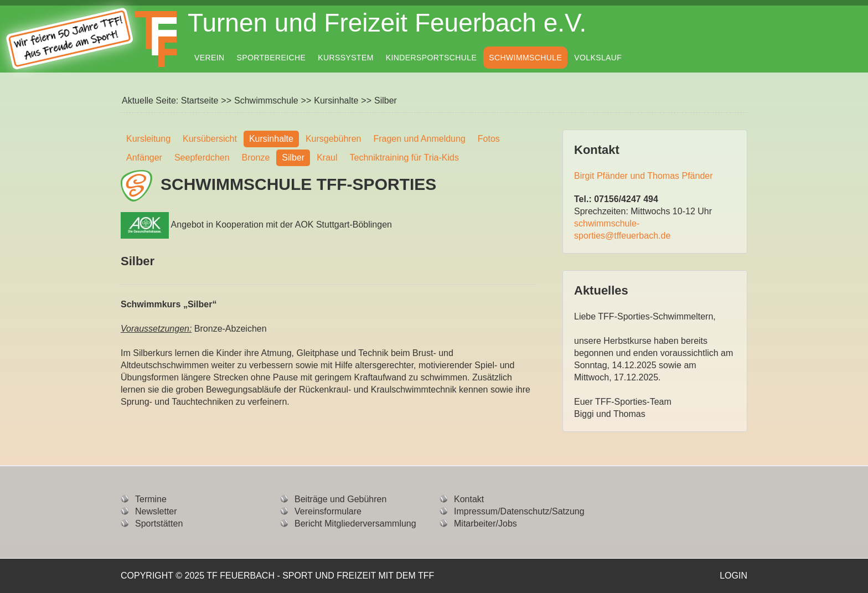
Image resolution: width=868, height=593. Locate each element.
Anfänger (144, 158)
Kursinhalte (336, 100)
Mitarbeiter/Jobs (485, 524)
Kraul (327, 158)
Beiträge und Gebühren (340, 499)
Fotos (489, 139)
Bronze (256, 158)
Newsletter (156, 511)
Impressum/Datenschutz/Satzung (519, 511)
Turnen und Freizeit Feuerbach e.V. (387, 23)
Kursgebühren (334, 139)
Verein (210, 58)
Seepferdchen (202, 158)
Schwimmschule (525, 58)
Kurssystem (345, 58)
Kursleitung (148, 139)
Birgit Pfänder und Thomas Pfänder (644, 176)
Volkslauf (598, 58)
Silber (293, 158)
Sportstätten (159, 524)
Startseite (200, 100)
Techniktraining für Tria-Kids (404, 158)
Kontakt (469, 499)
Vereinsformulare (328, 511)
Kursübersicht (210, 139)
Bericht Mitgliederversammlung (355, 524)
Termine (151, 499)
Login (733, 576)
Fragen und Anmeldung (419, 139)
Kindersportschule (431, 58)
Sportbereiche (272, 58)
